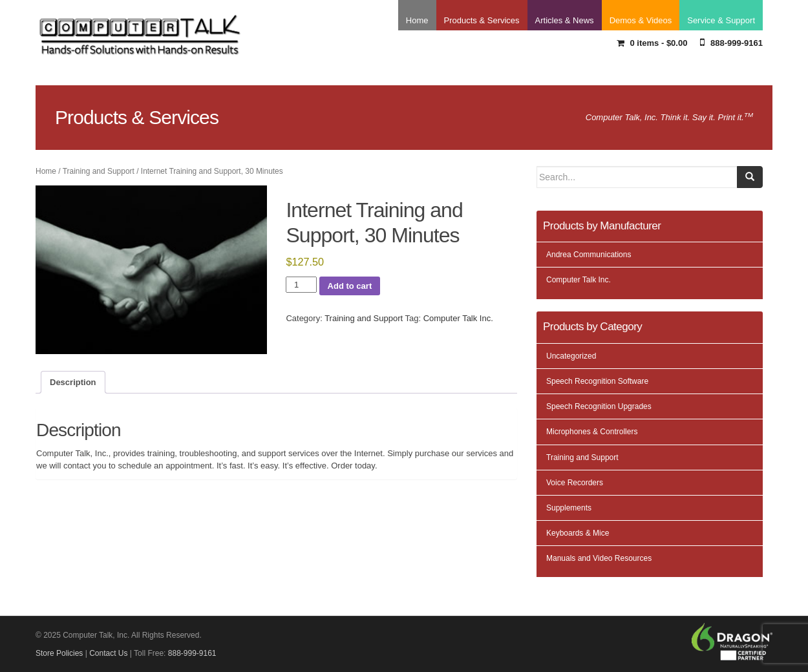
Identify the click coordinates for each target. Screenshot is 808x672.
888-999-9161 (731, 42)
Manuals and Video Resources (599, 558)
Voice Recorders (575, 483)
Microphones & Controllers (592, 432)
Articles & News (565, 20)
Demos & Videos (641, 20)
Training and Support (99, 171)
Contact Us (108, 653)
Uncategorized (571, 356)
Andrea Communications (589, 255)
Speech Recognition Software (597, 381)
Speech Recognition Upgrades (599, 406)
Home (417, 20)
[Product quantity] (301, 285)
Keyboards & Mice (578, 533)
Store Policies (59, 653)
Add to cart (350, 286)
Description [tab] (73, 382)
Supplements (569, 508)
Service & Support (721, 20)
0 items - (652, 43)
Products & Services (482, 20)
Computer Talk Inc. (458, 318)
